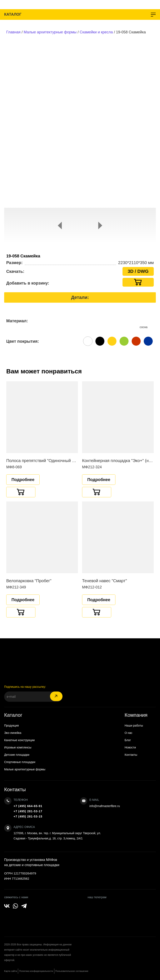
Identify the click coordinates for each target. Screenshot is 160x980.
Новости (130, 747)
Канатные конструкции (19, 740)
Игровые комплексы (18, 747)
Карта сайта (11, 971)
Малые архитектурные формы (50, 32)
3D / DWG (138, 271)
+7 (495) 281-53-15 (28, 816)
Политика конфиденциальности (36, 971)
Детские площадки (17, 755)
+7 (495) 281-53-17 (28, 811)
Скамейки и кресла (96, 32)
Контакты (131, 755)
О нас (128, 733)
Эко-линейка (13, 733)
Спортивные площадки (20, 762)
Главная (13, 32)
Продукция (11, 726)
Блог (128, 740)
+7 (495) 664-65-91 (28, 806)
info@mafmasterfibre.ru (105, 806)
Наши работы (134, 726)
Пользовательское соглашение (72, 971)
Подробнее (23, 480)
